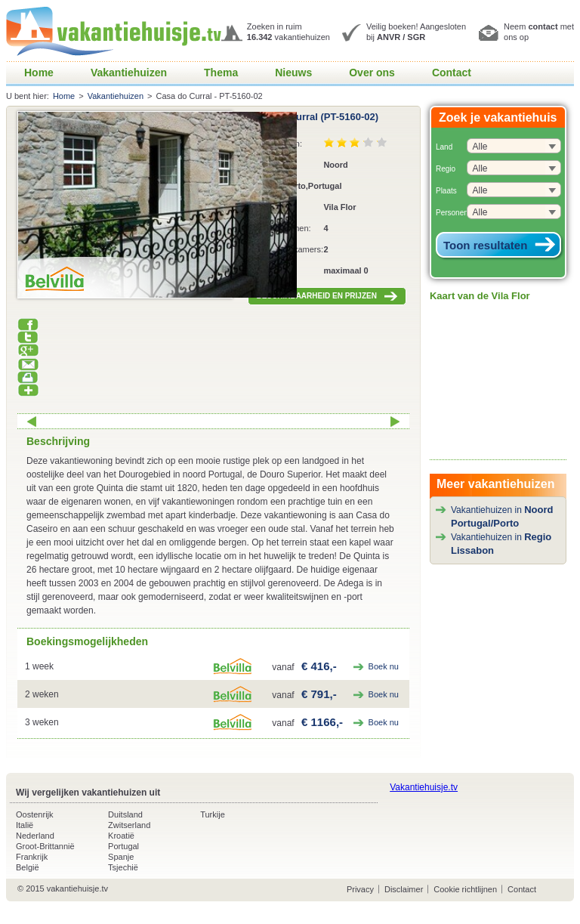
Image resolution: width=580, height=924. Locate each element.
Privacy (360, 889)
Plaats (446, 191)
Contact (452, 73)
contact (543, 26)
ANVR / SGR (401, 37)
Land (444, 147)
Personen (452, 213)
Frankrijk (32, 857)
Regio (446, 169)
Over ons (372, 73)
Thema (221, 73)
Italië (25, 825)
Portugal (123, 846)
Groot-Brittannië (45, 846)
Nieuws (293, 73)
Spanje (121, 857)
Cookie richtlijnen (465, 889)
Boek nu (384, 666)
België (28, 867)
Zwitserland (129, 825)
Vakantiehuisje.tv (424, 787)
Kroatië (121, 836)
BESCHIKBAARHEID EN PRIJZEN (327, 296)
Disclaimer (404, 889)
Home (39, 73)
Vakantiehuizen (129, 73)
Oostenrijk (35, 814)
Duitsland (125, 814)
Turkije (213, 814)
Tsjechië (123, 867)
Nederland (35, 836)
